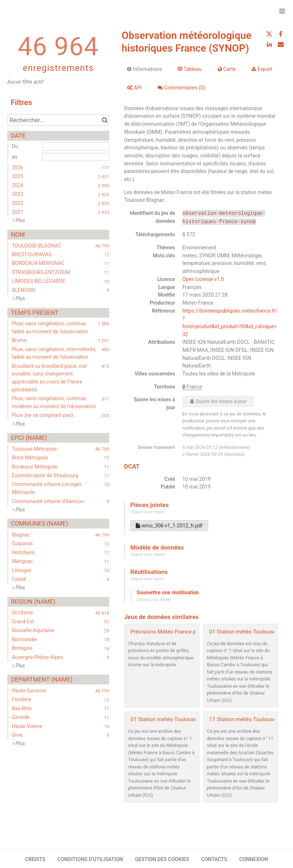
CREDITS (35, 859)
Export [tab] (262, 69)
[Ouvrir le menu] (282, 11)
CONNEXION (254, 859)
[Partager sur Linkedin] (269, 44)
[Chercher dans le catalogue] (105, 120)
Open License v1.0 (203, 279)
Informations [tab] (144, 69)
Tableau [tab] (189, 69)
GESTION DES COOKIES (162, 859)
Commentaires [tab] (181, 88)
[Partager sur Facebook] (281, 34)
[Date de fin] (76, 157)
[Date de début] (76, 146)
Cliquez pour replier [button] (147, 512)
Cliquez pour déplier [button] (148, 554)
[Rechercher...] (58, 120)
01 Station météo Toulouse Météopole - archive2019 (195, 719)
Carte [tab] (227, 69)
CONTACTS (214, 859)
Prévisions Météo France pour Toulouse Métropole (193, 632)
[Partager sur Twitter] (269, 34)
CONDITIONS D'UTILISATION (90, 859)
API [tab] (134, 88)
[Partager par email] (281, 44)
